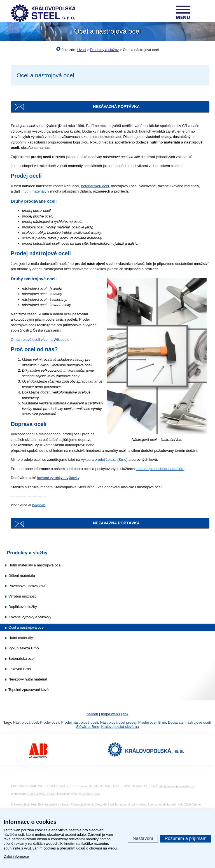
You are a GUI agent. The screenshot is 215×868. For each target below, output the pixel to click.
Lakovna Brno (20, 669)
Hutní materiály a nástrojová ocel (35, 565)
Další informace (16, 856)
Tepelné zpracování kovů (29, 690)
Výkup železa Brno (24, 648)
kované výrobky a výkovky (58, 478)
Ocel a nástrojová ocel (26, 627)
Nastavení (143, 838)
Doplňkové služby (23, 607)
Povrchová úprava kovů (27, 586)
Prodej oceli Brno (152, 722)
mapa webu (110, 714)
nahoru (92, 714)
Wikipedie (39, 505)
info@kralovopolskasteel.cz (177, 786)
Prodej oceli (50, 722)
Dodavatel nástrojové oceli (189, 722)
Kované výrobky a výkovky (30, 617)
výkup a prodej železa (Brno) (104, 460)
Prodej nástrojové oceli (80, 722)
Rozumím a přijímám (186, 838)
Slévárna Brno (88, 727)
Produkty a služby (27, 553)
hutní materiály (34, 191)
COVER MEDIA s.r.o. (41, 794)
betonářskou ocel (95, 186)
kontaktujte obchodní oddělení (160, 469)
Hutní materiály (21, 638)
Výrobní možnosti (22, 596)
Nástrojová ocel (25, 722)
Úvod (81, 50)
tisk (126, 714)
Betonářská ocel (21, 658)
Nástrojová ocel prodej (118, 722)
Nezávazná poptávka (116, 107)
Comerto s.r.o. (91, 794)
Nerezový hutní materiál (28, 679)
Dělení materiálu (22, 576)
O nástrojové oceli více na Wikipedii (39, 340)
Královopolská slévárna (120, 727)
